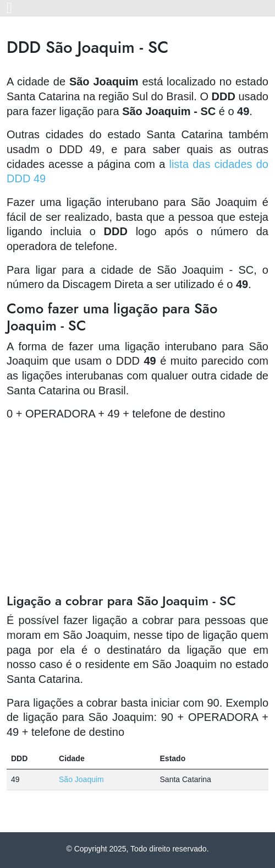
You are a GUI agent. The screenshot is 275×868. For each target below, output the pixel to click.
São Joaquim (81, 779)
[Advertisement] (137, 507)
